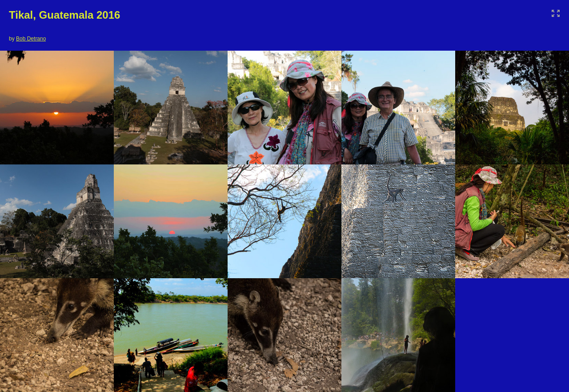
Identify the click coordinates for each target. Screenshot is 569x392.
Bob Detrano (31, 39)
